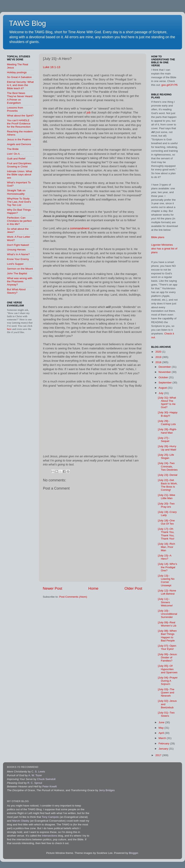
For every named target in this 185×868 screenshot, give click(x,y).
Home (93, 588)
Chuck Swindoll (46, 779)
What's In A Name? (18, 254)
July (161, 393)
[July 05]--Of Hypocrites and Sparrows (168, 669)
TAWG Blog (27, 23)
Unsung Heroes (16, 250)
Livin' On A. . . (15, 154)
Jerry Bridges (107, 790)
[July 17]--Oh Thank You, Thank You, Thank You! (166, 534)
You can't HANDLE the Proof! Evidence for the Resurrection (19, 124)
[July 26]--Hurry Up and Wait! (167, 448)
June (162, 722)
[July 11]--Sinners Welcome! (165, 602)
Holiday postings (17, 72)
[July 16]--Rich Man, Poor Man (166, 547)
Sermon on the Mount (20, 269)
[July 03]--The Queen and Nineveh (166, 693)
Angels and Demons (19, 144)
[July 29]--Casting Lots (167, 423)
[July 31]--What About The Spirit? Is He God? (167, 403)
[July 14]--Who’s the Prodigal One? (168, 567)
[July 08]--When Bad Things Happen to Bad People (167, 636)
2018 (159, 362)
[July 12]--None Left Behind (167, 592)
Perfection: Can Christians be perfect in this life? (19, 221)
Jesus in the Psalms (19, 139)
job (89, 112)
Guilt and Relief (16, 159)
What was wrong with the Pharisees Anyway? (20, 281)
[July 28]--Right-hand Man (167, 431)
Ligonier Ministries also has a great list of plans (164, 249)
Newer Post (53, 588)
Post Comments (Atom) (73, 597)
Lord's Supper (15, 264)
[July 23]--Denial (168, 475)
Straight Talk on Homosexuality (16, 192)
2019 (159, 357)
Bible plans (158, 237)
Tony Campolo (50, 817)
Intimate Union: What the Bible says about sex (19, 174)
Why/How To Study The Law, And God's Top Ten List (19, 202)
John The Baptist (17, 273)
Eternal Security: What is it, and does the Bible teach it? (20, 85)
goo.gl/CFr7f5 (169, 85)
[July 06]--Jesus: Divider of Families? (168, 657)
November (165, 372)
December (165, 367)
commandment (80, 228)
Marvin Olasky (21, 821)
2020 (159, 352)
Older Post (133, 588)
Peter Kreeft (50, 786)
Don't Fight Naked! (18, 245)
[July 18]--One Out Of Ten (166, 522)
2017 (159, 755)
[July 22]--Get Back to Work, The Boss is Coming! (168, 485)
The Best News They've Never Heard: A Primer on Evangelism (20, 98)
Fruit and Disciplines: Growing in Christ (19, 165)
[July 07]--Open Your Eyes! (167, 647)
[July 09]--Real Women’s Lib (167, 624)
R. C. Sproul (35, 783)
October (164, 377)
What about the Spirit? (20, 116)
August (163, 388)
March (163, 738)
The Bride (13, 149)
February (164, 743)
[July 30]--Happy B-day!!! (168, 414)
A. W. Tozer (35, 775)
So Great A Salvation (19, 77)
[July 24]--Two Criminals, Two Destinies (168, 466)
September (166, 383)
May (161, 728)
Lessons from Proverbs (15, 109)
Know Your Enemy (18, 259)
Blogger (133, 853)
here (10, 329)
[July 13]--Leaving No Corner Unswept (166, 581)
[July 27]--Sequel (164, 439)
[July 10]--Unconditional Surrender (168, 614)
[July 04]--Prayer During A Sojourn (168, 681)
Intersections (50, 836)
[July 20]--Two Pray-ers (166, 505)
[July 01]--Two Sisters (166, 714)
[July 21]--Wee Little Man (167, 497)
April (162, 733)
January (164, 749)
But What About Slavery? (16, 291)
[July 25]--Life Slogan (166, 456)
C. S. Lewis (38, 772)
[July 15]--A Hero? (165, 557)
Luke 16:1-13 (52, 67)
